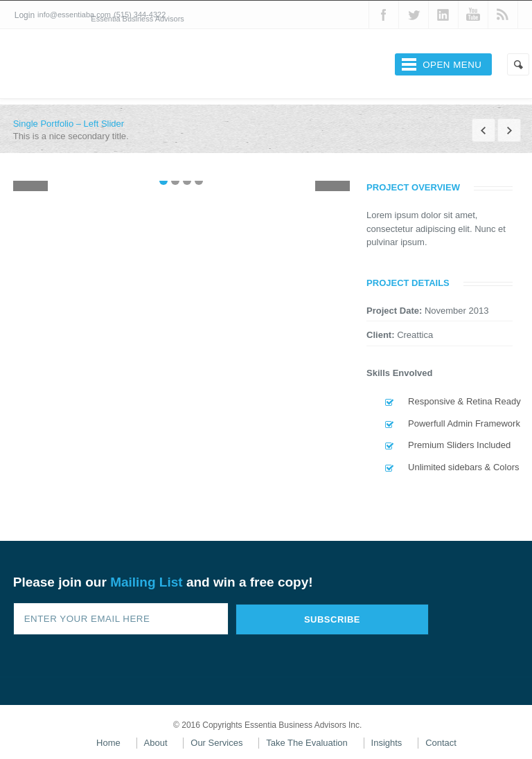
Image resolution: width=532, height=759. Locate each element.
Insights (387, 743)
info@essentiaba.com (74, 15)
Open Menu (452, 65)
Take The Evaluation (307, 743)
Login (25, 15)
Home (108, 743)
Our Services (216, 743)
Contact (441, 743)
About (156, 743)
